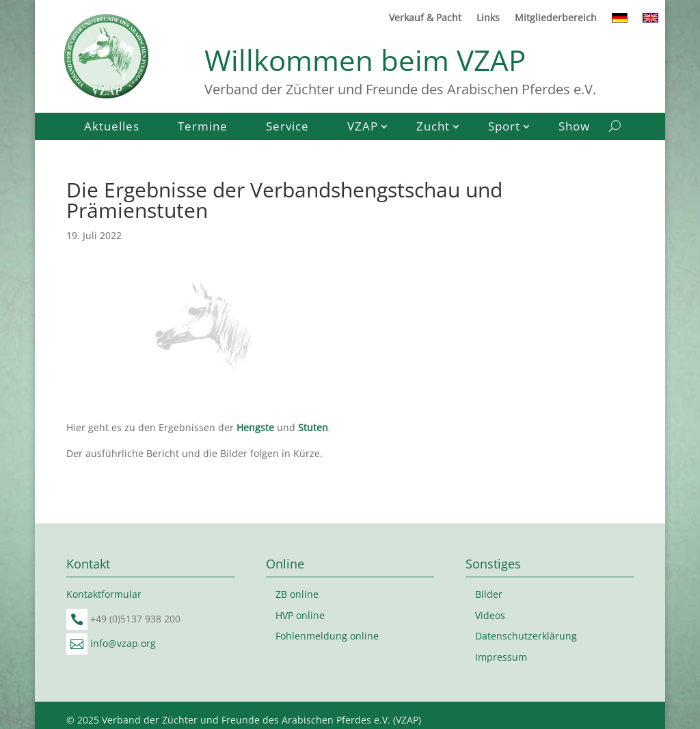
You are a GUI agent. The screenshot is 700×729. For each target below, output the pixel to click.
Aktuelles (112, 128)
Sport (504, 128)
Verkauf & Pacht (425, 18)
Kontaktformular (104, 594)
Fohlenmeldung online (327, 636)
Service (287, 128)
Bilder (489, 594)
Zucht (433, 128)
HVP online (300, 615)
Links (488, 18)
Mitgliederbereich (556, 18)
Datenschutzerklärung (526, 636)
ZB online (297, 594)
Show (574, 128)
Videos (490, 615)
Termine (203, 128)
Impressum (501, 657)
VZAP (363, 128)
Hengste (255, 427)
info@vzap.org (123, 643)
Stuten (313, 427)
